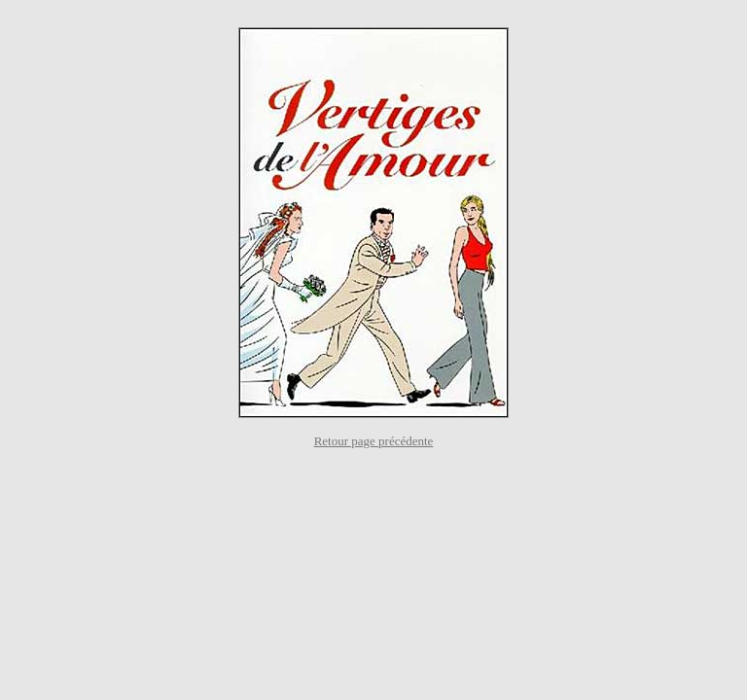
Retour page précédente (374, 441)
